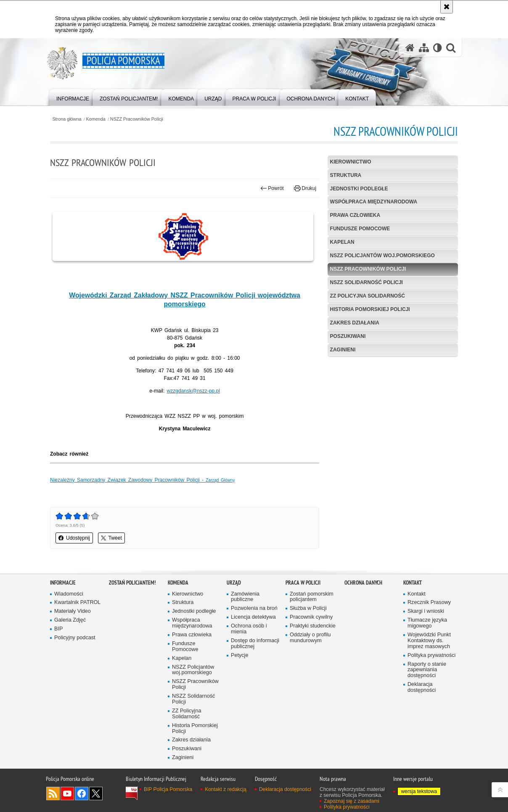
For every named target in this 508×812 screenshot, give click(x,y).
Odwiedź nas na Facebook (82, 794)
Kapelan (342, 242)
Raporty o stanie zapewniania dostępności (427, 670)
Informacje (63, 583)
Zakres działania (355, 323)
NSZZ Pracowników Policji (137, 119)
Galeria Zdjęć (70, 620)
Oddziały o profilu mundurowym (310, 638)
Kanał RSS (53, 794)
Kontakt (413, 583)
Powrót (272, 188)
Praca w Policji (303, 583)
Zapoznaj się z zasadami (352, 801)
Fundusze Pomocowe (360, 229)
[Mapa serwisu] (424, 48)
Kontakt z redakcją (226, 789)
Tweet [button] (111, 538)
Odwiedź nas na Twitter (96, 794)
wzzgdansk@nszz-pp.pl (193, 391)
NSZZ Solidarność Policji (366, 282)
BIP (58, 629)
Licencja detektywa (253, 617)
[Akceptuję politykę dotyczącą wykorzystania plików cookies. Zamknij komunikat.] (447, 7)
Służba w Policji (308, 608)
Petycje (239, 655)
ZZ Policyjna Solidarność (368, 296)
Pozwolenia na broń (254, 608)
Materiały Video (73, 611)
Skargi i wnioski (426, 611)
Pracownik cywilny (311, 617)
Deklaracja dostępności (422, 687)
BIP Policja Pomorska (168, 789)
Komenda (96, 119)
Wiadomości (69, 594)
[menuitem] (73, 97)
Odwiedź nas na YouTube (67, 794)
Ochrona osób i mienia (249, 629)
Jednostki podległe (359, 189)
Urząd (234, 583)
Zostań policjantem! (132, 583)
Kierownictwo (351, 162)
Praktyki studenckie (313, 626)
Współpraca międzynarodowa (374, 202)
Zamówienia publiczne (245, 597)
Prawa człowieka (355, 215)
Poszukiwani (348, 336)
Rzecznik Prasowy (429, 602)
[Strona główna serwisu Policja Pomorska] (410, 48)
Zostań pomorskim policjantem (312, 597)
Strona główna (67, 119)
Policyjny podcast (75, 638)
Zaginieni (343, 350)
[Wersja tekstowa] (438, 48)
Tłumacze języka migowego (427, 623)
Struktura (346, 175)
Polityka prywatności (431, 655)
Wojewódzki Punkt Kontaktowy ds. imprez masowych (429, 641)
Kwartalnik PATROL (77, 602)
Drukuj (305, 188)
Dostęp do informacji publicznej (255, 644)
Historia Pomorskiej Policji (370, 309)
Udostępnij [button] (74, 538)
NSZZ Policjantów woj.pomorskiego (382, 256)
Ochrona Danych (363, 583)
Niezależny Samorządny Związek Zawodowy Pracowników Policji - (142, 480)
